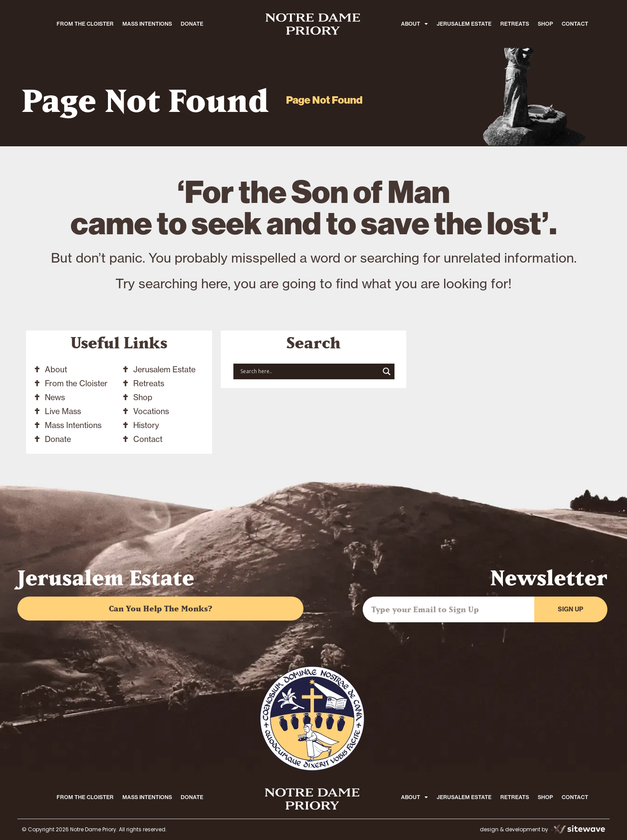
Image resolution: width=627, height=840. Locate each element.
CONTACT (575, 24)
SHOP (545, 24)
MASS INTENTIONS (147, 24)
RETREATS (515, 24)
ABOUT (415, 24)
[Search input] (308, 371)
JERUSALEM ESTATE (464, 24)
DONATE (192, 24)
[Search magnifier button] (387, 371)
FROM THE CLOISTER (85, 24)
